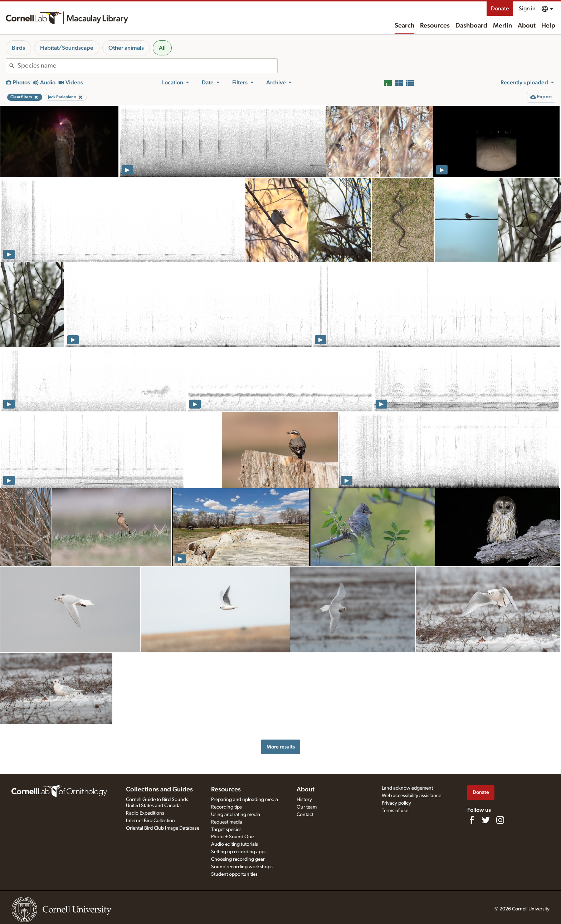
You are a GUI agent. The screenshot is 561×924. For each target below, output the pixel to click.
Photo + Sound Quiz (233, 837)
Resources (435, 26)
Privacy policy (396, 803)
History (304, 800)
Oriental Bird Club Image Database (163, 828)
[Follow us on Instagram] (500, 820)
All (162, 48)
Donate (500, 9)
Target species (226, 830)
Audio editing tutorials (235, 844)
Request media (227, 822)
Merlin (503, 26)
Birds (18, 48)
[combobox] (147, 66)
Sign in (527, 9)
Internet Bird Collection (150, 821)
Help (548, 26)
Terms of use (395, 811)
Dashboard (471, 26)
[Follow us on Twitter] (486, 820)
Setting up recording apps (239, 852)
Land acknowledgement (407, 788)
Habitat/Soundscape (67, 48)
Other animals (126, 48)
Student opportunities (234, 874)
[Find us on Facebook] (472, 820)
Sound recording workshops (242, 867)
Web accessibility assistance (411, 796)
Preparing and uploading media (245, 800)
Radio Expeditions (145, 813)
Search (404, 26)
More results (281, 747)
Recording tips (226, 807)
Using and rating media (236, 815)
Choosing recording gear (238, 859)
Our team (307, 807)
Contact (305, 815)
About (527, 26)
